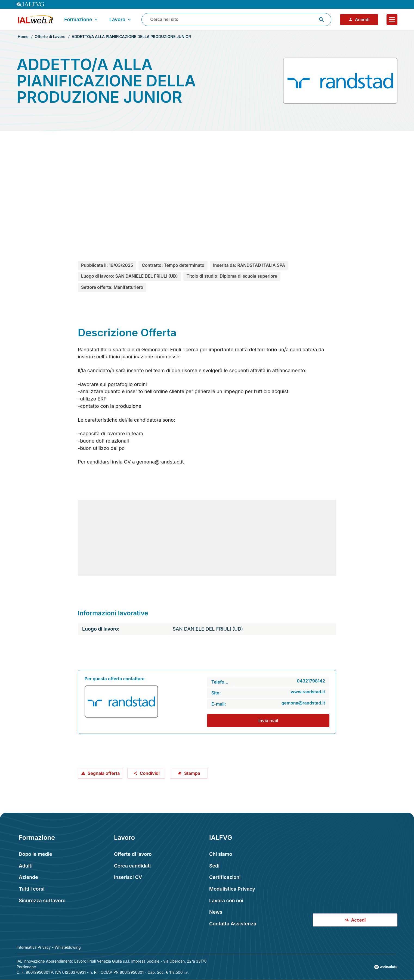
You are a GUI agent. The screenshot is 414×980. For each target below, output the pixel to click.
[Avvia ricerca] (322, 20)
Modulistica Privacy (232, 889)
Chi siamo (221, 854)
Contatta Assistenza (233, 924)
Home (23, 37)
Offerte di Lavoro (50, 37)
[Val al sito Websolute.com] (386, 967)
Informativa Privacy (34, 947)
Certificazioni (225, 877)
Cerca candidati (132, 866)
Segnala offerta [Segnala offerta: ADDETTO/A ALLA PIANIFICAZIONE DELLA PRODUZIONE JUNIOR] (100, 773)
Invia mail (268, 721)
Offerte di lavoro (133, 854)
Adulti (26, 866)
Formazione (81, 20)
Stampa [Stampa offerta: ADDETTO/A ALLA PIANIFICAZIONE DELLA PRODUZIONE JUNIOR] (189, 773)
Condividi (146, 773)
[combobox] (236, 20)
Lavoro (121, 20)
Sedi (214, 866)
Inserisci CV (128, 877)
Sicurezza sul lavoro (42, 901)
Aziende (28, 877)
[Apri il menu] (392, 20)
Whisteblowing (68, 947)
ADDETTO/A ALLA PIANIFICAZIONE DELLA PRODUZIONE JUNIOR (131, 37)
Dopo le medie (35, 854)
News (216, 912)
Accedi (359, 20)
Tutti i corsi (32, 889)
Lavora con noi (226, 901)
